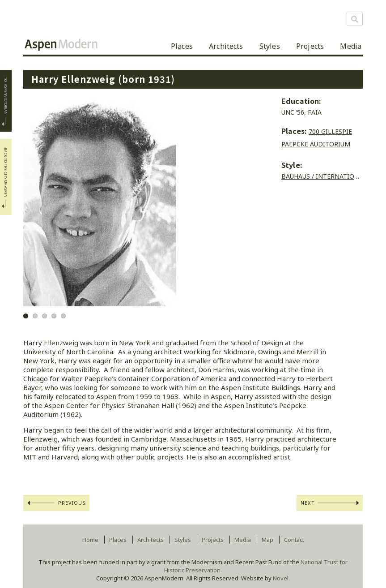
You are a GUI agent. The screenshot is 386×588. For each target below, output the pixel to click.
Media (351, 46)
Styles (270, 46)
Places (182, 46)
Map (267, 540)
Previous (72, 503)
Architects (226, 46)
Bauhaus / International (324, 176)
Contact (294, 540)
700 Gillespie (330, 131)
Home (90, 540)
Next (308, 503)
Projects (310, 46)
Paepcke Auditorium (316, 144)
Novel (281, 578)
